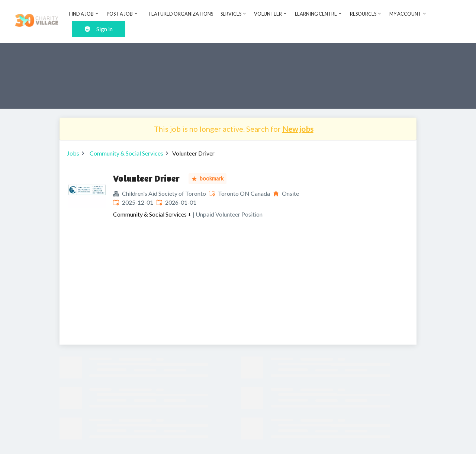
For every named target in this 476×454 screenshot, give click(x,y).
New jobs (298, 129)
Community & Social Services (126, 153)
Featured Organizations (181, 14)
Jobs (73, 153)
